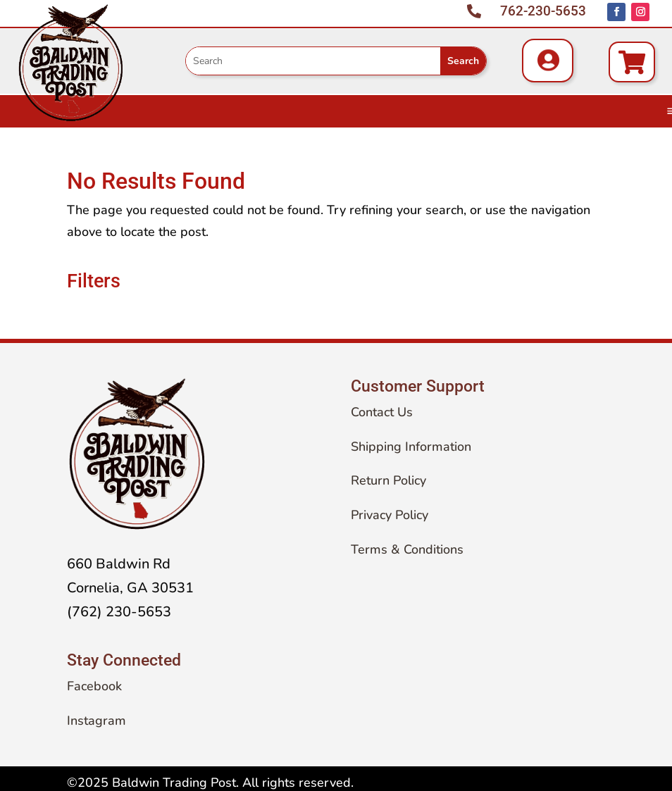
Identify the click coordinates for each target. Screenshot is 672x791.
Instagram (97, 721)
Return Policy (388, 480)
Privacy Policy (390, 515)
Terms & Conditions (407, 549)
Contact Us (382, 412)
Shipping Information (411, 447)
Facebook (94, 686)
